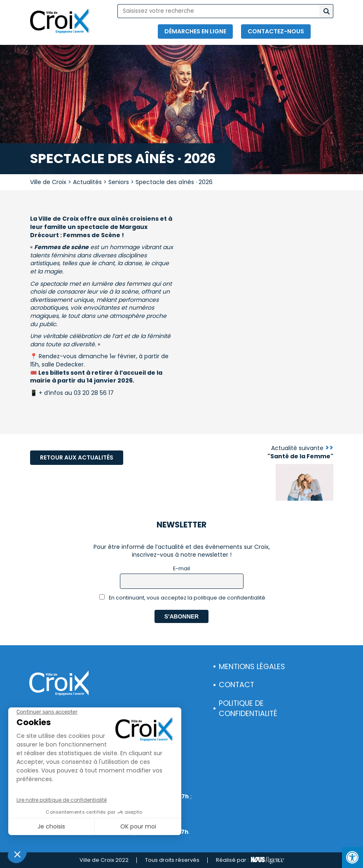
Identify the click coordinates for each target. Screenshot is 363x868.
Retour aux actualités (77, 457)
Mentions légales (252, 667)
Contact (237, 685)
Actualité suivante (300, 452)
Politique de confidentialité (248, 708)
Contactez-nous (276, 31)
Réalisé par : (250, 860)
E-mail (181, 568)
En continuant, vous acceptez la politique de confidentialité (182, 598)
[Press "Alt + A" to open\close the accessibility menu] (352, 857)
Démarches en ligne (195, 31)
